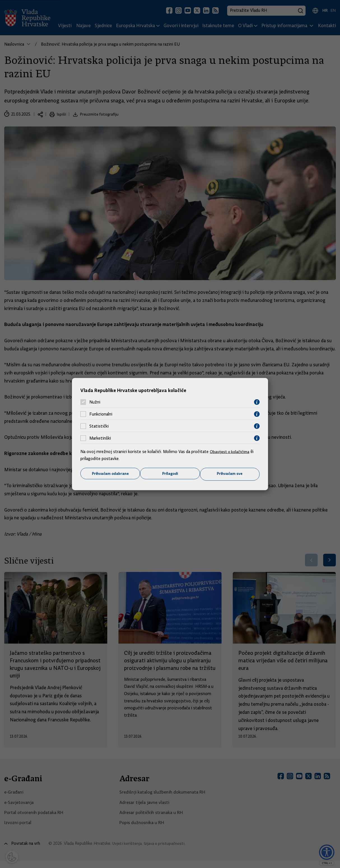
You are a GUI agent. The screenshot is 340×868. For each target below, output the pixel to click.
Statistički (99, 426)
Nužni (95, 402)
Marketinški (100, 438)
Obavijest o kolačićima (231, 451)
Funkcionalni (101, 414)
